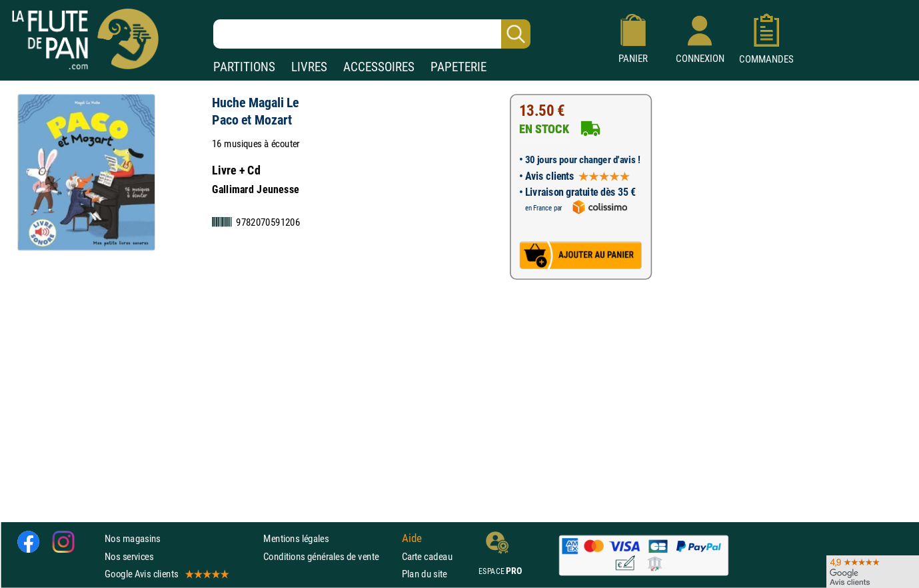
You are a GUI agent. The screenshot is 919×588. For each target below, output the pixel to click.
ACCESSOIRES (379, 67)
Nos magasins (133, 539)
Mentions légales (296, 539)
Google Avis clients (166, 574)
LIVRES (309, 67)
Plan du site (425, 574)
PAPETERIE (459, 67)
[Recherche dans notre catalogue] (372, 34)
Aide (412, 539)
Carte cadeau (427, 556)
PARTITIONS (244, 67)
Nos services (129, 556)
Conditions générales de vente (330, 556)
